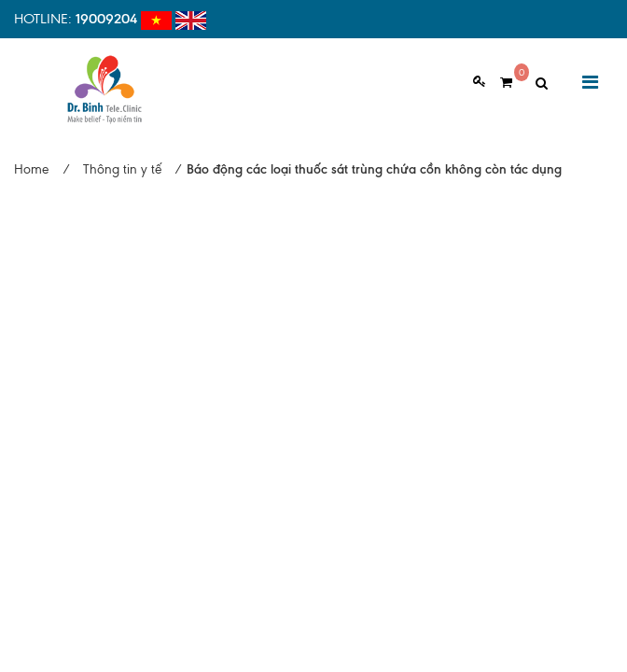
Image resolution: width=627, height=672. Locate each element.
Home (31, 169)
